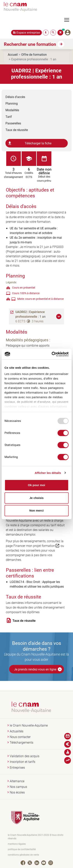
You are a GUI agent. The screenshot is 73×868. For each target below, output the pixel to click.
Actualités (17, 731)
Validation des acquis (25, 756)
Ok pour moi (36, 485)
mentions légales (17, 844)
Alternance (17, 781)
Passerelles (13, 123)
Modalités (12, 110)
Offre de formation (34, 54)
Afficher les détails (48, 473)
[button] (59, 317)
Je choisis (36, 498)
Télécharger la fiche (29, 143)
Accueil (13, 54)
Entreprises (17, 768)
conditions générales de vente (23, 855)
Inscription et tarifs (22, 762)
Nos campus (18, 787)
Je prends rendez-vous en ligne (38, 669)
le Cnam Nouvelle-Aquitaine (29, 725)
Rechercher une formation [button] (30, 44)
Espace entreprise (28, 33)
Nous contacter (20, 737)
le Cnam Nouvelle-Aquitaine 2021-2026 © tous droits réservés (36, 837)
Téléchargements (22, 743)
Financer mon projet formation (37, 546)
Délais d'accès (15, 97)
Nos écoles (17, 792)
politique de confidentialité (22, 849)
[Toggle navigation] (69, 20)
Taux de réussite (17, 130)
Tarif (9, 117)
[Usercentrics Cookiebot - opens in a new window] (52, 354)
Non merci (36, 510)
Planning (12, 103)
